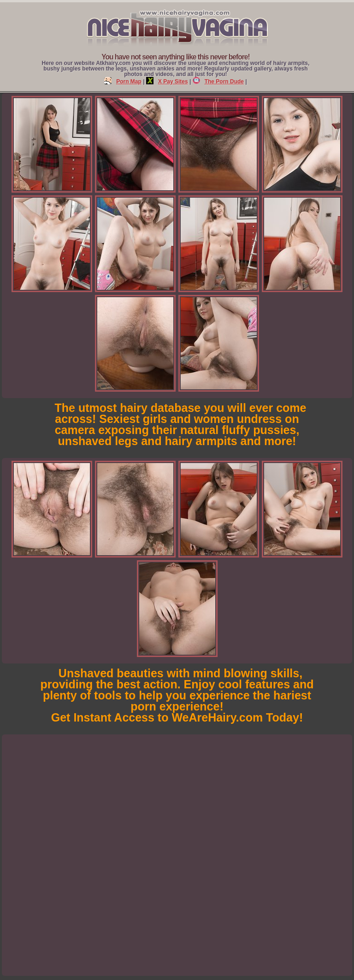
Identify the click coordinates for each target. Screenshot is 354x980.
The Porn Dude (218, 82)
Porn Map (123, 82)
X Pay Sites (167, 82)
